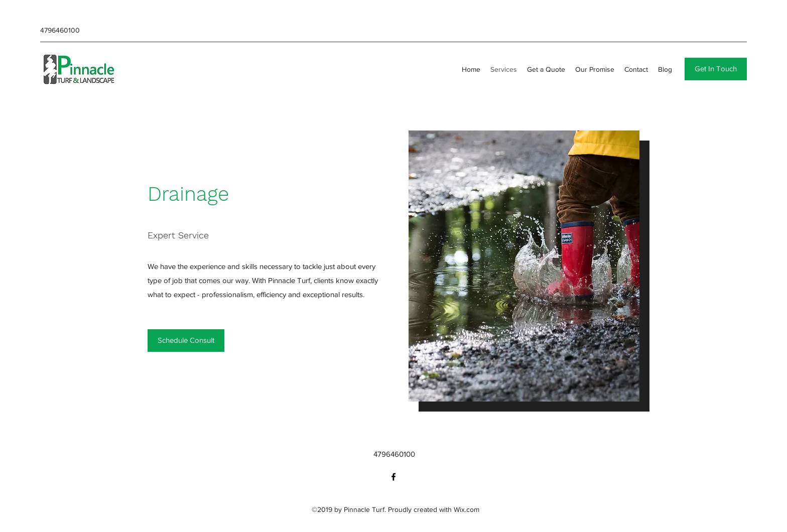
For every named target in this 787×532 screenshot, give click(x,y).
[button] (716, 69)
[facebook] (393, 477)
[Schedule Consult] (186, 341)
